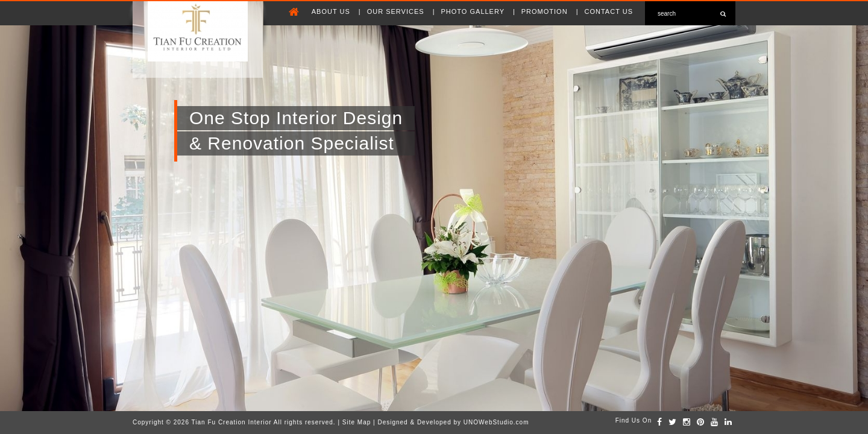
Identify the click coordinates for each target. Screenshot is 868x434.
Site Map (357, 422)
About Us (332, 11)
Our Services (397, 11)
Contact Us (609, 11)
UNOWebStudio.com (496, 422)
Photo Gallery (474, 11)
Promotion (546, 11)
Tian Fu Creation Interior (232, 422)
